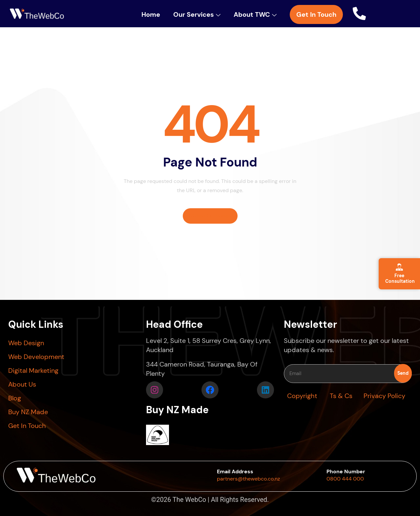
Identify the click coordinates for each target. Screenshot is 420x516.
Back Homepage (210, 216)
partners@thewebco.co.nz (248, 479)
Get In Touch (27, 426)
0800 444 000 (345, 479)
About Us (22, 384)
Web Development (36, 357)
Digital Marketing (33, 370)
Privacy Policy (384, 396)
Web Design (26, 343)
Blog (15, 398)
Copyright (302, 396)
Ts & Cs (341, 396)
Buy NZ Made (28, 412)
